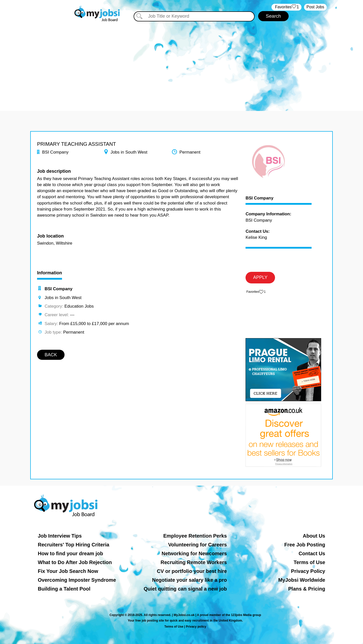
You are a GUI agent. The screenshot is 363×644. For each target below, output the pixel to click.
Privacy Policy (308, 571)
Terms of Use (309, 562)
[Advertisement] (181, 63)
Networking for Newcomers (194, 553)
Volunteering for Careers (198, 545)
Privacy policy (196, 627)
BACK (51, 355)
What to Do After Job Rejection (75, 562)
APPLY (260, 277)
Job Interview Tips (60, 536)
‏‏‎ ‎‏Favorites (286, 7)
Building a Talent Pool (64, 589)
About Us (314, 536)
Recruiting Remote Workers (194, 562)
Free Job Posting (305, 545)
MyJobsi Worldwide (302, 580)
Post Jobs (315, 7)
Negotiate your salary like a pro (189, 580)
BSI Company (260, 198)
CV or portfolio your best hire (192, 571)
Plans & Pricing (307, 589)
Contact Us (312, 553)
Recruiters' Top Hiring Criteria (73, 545)
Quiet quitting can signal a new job (185, 589)
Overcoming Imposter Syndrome (77, 580)
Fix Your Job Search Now (68, 571)
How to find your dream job (70, 553)
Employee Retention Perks (195, 536)
